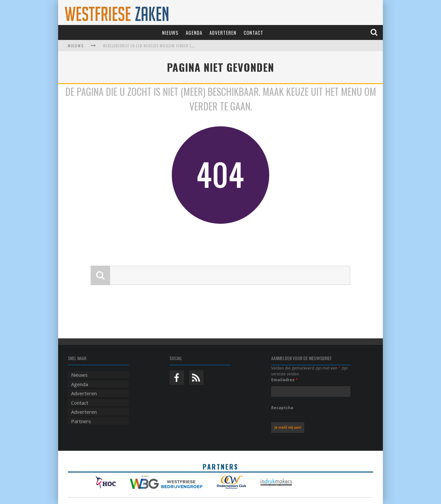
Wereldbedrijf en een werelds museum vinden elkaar (152, 46)
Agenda (194, 32)
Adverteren (223, 32)
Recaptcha (282, 408)
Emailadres (284, 380)
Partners (81, 421)
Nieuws (170, 32)
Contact (253, 32)
